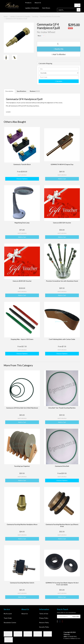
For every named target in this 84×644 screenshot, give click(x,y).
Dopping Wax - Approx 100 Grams (22, 339)
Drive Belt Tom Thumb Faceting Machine (62, 408)
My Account (8, 614)
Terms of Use (44, 614)
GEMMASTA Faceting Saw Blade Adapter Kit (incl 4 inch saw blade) (62, 584)
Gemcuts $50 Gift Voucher (62, 223)
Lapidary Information (32, 8)
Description (9, 91)
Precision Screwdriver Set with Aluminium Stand (62, 281)
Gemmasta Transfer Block (22, 164)
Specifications (22, 91)
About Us (38, 3)
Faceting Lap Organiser (22, 466)
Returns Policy (44, 623)
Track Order (8, 618)
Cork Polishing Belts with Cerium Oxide (62, 339)
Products (28, 3)
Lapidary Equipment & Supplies (20, 16)
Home (6, 16)
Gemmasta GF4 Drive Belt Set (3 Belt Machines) (22, 408)
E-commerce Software (70, 638)
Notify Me (59, 49)
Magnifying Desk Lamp (22, 223)
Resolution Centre (10, 623)
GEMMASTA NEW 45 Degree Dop (62, 164)
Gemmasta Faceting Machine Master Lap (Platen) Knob (62, 525)
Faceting (35, 16)
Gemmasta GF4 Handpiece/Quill (16, 19)
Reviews (35, 91)
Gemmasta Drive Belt (62, 466)
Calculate (59, 81)
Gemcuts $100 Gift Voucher (22, 281)
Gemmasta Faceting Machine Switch (22, 583)
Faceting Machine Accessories (50, 16)
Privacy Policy (44, 618)
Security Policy (44, 627)
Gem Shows (46, 8)
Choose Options (22, 179)
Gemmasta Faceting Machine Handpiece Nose (22, 524)
